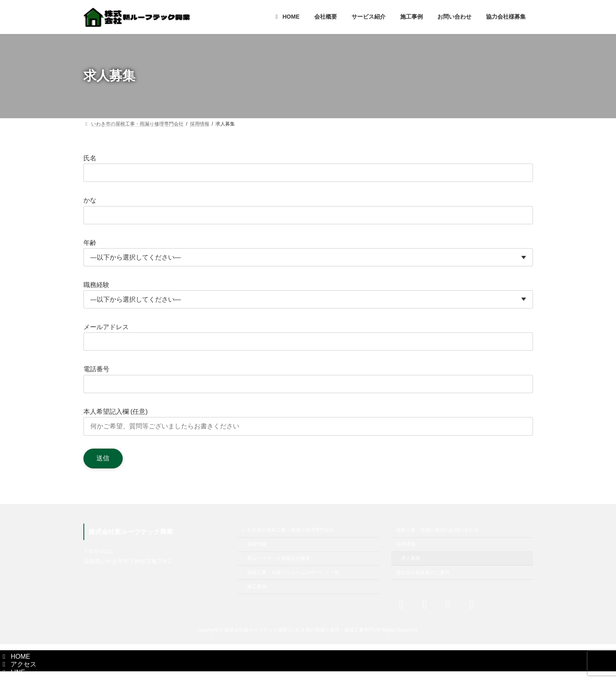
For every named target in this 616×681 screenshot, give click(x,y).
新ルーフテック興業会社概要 (279, 558)
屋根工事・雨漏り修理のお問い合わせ (437, 530)
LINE (13, 672)
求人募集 (411, 558)
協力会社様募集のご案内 (423, 572)
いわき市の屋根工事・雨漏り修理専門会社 (288, 530)
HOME (15, 657)
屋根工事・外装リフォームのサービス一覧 (293, 572)
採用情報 (406, 544)
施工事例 (257, 586)
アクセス (18, 664)
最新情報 (257, 544)
